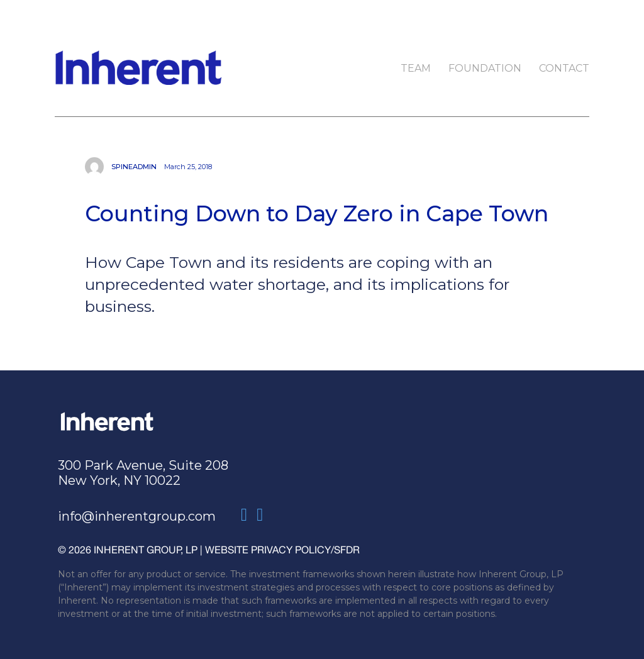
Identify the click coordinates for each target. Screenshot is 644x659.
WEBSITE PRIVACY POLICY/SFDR (282, 550)
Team (416, 68)
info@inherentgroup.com (137, 516)
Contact (564, 68)
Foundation (485, 68)
